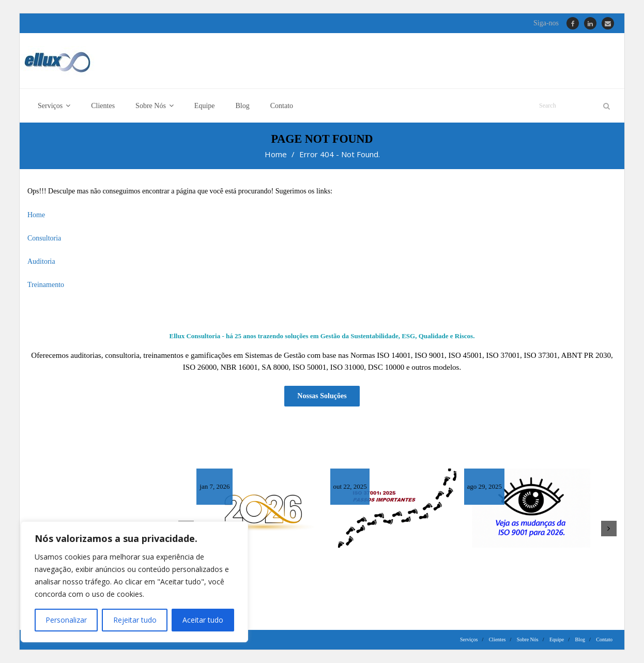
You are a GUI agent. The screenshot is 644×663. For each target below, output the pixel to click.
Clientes (497, 639)
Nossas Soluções (322, 396)
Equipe (557, 639)
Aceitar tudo (203, 620)
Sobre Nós (528, 639)
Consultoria (44, 238)
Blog (580, 639)
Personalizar (66, 620)
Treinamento (46, 285)
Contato (604, 639)
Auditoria (41, 261)
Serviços (469, 639)
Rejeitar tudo (134, 620)
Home (276, 155)
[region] (134, 582)
